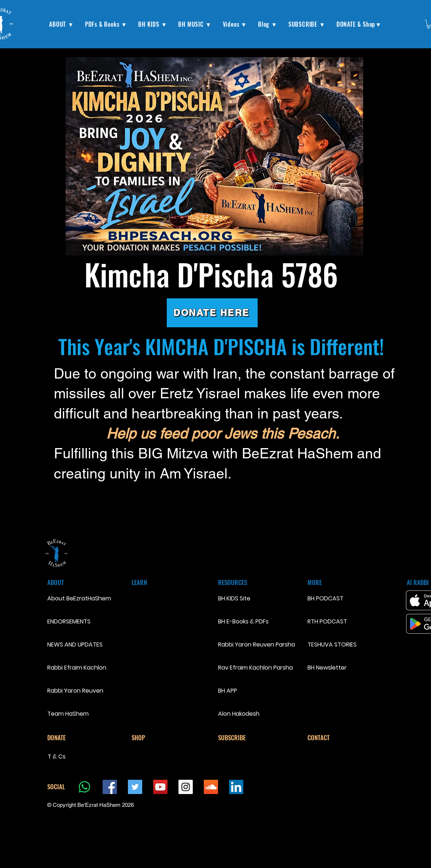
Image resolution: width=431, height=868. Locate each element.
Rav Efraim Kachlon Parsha (255, 668)
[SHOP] (158, 738)
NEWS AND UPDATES (73, 645)
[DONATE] (73, 738)
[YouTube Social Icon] (160, 787)
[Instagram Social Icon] (186, 787)
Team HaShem (68, 714)
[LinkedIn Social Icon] (236, 787)
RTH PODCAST (327, 621)
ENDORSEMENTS (69, 621)
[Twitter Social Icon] (135, 787)
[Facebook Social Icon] (110, 787)
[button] (62, 24)
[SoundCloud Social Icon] (211, 787)
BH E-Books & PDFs (243, 621)
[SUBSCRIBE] (244, 738)
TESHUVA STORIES (332, 645)
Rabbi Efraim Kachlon (73, 668)
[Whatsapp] (84, 787)
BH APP (228, 691)
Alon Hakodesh (239, 714)
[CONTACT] (334, 738)
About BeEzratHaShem (73, 598)
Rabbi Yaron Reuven (73, 691)
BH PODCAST (325, 598)
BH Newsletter (327, 668)
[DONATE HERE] (212, 313)
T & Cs (57, 757)
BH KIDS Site (234, 598)
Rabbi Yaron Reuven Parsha (257, 645)
